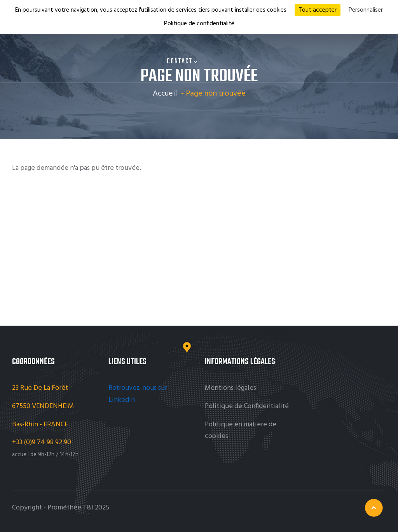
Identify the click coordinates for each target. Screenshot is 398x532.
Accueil (165, 94)
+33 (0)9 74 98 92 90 (42, 442)
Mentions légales (230, 388)
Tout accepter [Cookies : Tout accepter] (318, 10)
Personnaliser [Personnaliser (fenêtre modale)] (366, 10)
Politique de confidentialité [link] (199, 24)
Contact (182, 62)
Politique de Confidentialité (247, 406)
